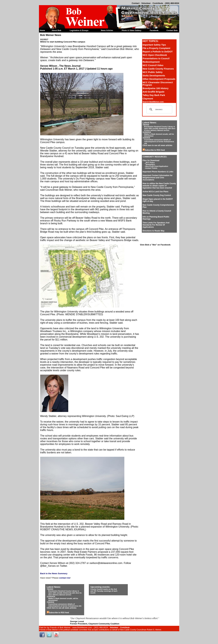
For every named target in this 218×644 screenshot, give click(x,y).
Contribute (158, 3)
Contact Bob (172, 30)
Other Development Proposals (159, 79)
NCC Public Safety (153, 72)
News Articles (107, 30)
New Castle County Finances (158, 69)
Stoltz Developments (154, 76)
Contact (136, 3)
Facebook (154, 30)
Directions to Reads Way (153, 231)
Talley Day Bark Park (154, 95)
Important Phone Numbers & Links (158, 172)
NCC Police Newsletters (150, 163)
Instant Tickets (151, 168)
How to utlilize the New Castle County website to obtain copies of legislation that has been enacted (159, 186)
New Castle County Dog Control (157, 195)
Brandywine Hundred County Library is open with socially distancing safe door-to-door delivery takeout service (160, 128)
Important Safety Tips (154, 45)
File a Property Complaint (156, 48)
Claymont (148, 99)
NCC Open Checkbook (155, 55)
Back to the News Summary (54, 573)
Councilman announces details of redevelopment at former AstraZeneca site (159, 142)
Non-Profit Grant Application (157, 166)
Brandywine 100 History (156, 88)
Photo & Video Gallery (132, 30)
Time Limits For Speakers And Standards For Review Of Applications (156, 225)
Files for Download (151, 160)
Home (42, 30)
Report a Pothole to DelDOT (158, 52)
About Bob (56, 30)
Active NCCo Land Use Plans (155, 192)
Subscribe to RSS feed (154, 150)
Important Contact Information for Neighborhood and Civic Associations (158, 178)
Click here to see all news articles (157, 145)
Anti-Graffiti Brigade (153, 92)
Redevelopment (151, 62)
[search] (159, 109)
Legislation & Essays (79, 30)
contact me (65, 578)
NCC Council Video (153, 65)
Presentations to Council (156, 58)
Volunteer (146, 3)
